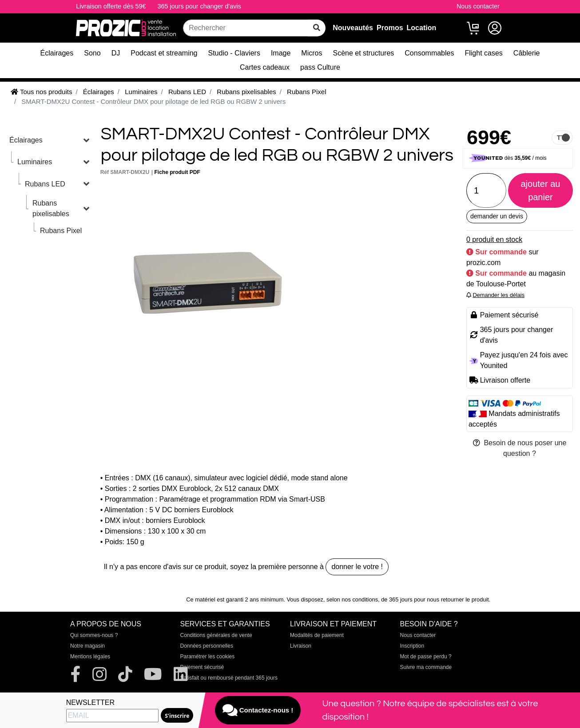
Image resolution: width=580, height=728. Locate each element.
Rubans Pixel (61, 231)
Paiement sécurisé (202, 667)
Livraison (301, 646)
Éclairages (57, 53)
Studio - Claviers (234, 53)
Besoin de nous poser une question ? (520, 448)
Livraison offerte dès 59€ (111, 6)
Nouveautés (353, 28)
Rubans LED (45, 184)
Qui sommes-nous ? (94, 635)
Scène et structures (363, 53)
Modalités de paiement (317, 635)
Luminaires (35, 162)
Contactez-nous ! (258, 710)
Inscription (412, 646)
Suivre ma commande (426, 667)
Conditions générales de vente (216, 635)
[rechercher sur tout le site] (317, 28)
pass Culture (320, 67)
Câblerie (527, 53)
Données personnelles (207, 646)
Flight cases (483, 53)
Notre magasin (87, 646)
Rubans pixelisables (51, 208)
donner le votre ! (357, 567)
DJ (116, 53)
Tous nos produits (41, 92)
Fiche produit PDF (177, 172)
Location (422, 28)
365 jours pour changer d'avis (199, 6)
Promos (390, 28)
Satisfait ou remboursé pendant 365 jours (229, 678)
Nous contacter (478, 6)
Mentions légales (90, 657)
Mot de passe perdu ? (426, 657)
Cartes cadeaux (265, 67)
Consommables (429, 53)
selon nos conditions (352, 599)
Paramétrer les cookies (208, 657)
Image (281, 53)
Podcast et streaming (164, 53)
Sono (92, 53)
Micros (312, 53)
